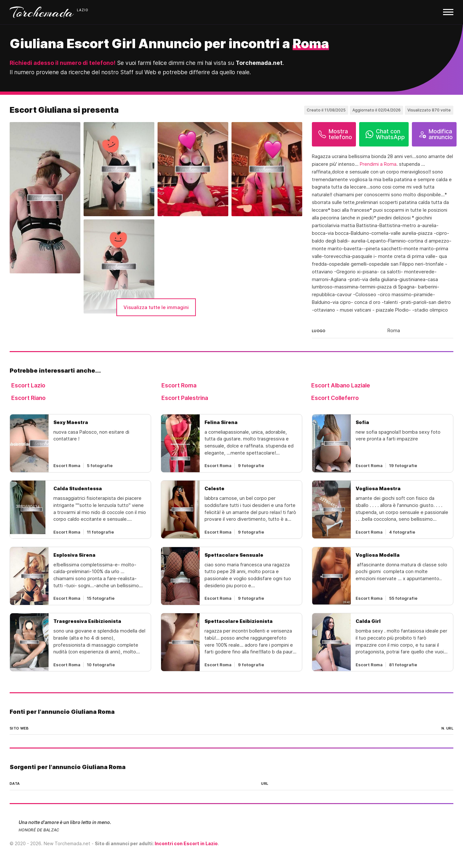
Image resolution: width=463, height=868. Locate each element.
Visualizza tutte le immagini (156, 307)
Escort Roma (179, 385)
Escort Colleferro (335, 398)
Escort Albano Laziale (341, 385)
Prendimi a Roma (378, 164)
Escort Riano (28, 398)
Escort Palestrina (185, 398)
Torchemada (42, 12)
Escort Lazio (28, 385)
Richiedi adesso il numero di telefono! (63, 63)
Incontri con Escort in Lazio (186, 843)
